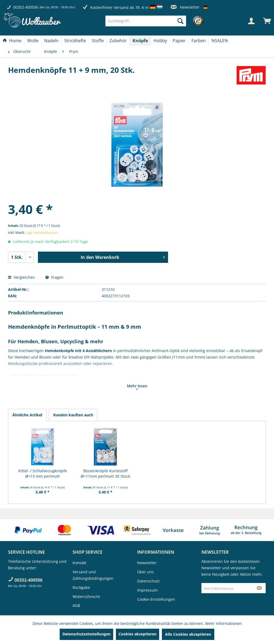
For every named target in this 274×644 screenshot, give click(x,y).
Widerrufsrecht (86, 597)
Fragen (54, 277)
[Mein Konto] (251, 21)
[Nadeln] (51, 41)
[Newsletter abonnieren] (259, 588)
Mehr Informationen (223, 623)
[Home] (12, 41)
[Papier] (179, 41)
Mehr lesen (137, 387)
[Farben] (199, 41)
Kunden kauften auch (73, 415)
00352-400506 (26, 7)
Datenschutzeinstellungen (86, 634)
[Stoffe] (98, 41)
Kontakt (79, 563)
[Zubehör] (118, 41)
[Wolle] (33, 41)
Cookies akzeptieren (138, 634)
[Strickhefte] (75, 41)
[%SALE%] (220, 41)
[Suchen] (180, 21)
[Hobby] (160, 41)
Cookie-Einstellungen (156, 599)
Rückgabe (81, 587)
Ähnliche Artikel (27, 415)
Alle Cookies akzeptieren (188, 634)
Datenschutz (148, 581)
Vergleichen (22, 277)
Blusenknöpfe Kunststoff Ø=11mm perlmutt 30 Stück (105, 473)
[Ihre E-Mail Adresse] (227, 588)
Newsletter (185, 7)
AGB (76, 605)
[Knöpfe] (140, 41)
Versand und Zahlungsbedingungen (93, 575)
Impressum (147, 590)
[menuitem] (154, 21)
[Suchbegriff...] (146, 21)
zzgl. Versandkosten (42, 232)
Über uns (145, 572)
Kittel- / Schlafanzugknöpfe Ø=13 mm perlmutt (43, 473)
